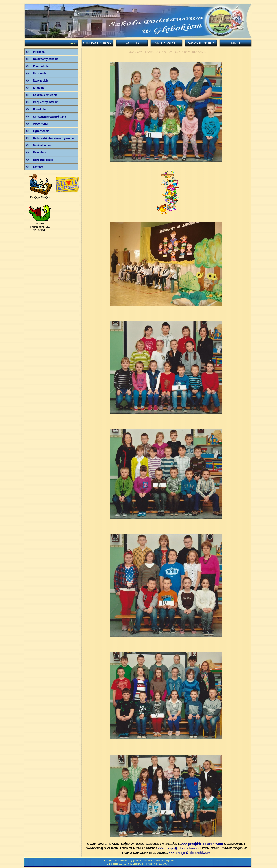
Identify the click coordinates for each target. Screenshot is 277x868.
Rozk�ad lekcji (43, 160)
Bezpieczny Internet (46, 102)
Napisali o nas (42, 145)
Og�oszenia (41, 131)
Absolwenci (41, 124)
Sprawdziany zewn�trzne (50, 117)
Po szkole (39, 109)
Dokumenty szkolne (46, 59)
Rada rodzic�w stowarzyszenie (53, 138)
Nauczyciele (41, 81)
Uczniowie (40, 73)
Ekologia (39, 88)
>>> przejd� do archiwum (202, 844)
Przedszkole (41, 66)
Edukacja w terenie (45, 95)
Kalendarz (40, 152)
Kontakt (38, 167)
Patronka (39, 52)
